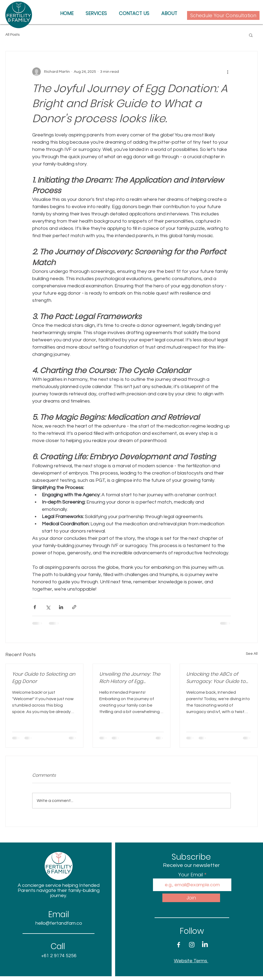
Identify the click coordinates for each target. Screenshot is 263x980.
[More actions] (228, 72)
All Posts (12, 35)
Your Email (191, 875)
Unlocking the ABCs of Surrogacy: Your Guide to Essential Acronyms (216, 678)
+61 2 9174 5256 (59, 956)
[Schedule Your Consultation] (223, 15)
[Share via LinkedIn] (61, 607)
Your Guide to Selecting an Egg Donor (44, 678)
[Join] (191, 898)
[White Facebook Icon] (179, 945)
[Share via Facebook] (35, 607)
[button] (251, 35)
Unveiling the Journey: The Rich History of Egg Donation (130, 678)
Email (59, 914)
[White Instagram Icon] (192, 945)
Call (59, 946)
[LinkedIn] (205, 945)
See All (252, 654)
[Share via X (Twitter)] (48, 607)
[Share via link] (74, 607)
